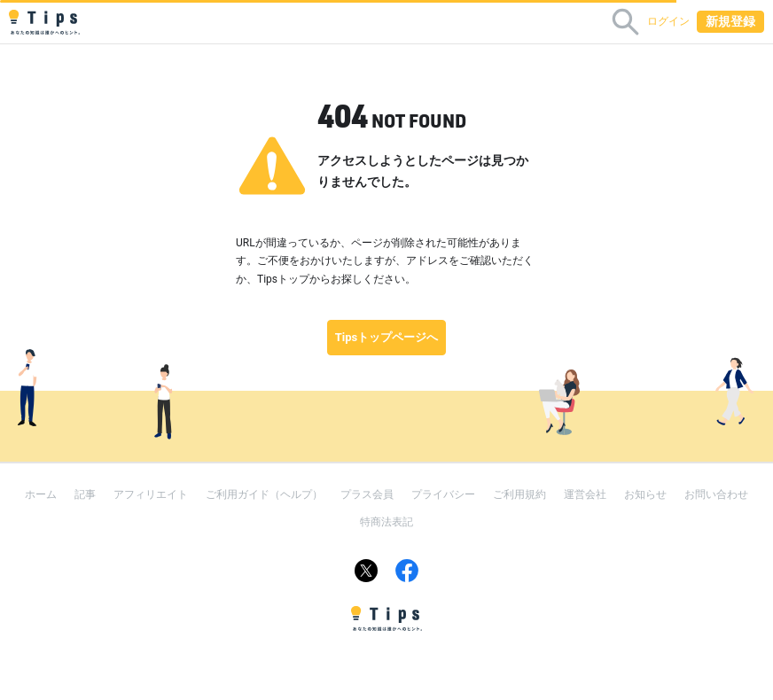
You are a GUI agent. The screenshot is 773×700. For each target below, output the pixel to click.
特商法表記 (386, 522)
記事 (85, 494)
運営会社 (585, 494)
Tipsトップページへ (387, 337)
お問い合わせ (716, 494)
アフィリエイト (151, 494)
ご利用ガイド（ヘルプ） (264, 494)
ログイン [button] (668, 21)
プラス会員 (367, 494)
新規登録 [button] (730, 21)
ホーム (41, 494)
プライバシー (443, 494)
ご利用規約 (519, 494)
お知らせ (645, 494)
